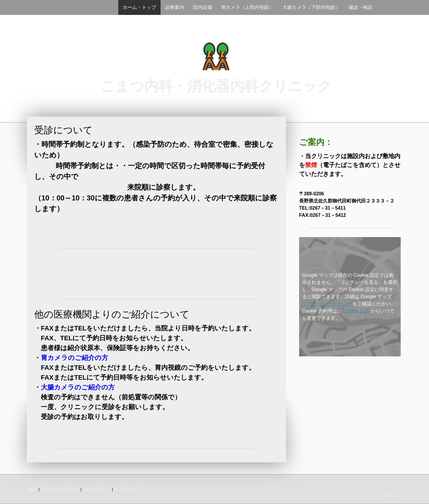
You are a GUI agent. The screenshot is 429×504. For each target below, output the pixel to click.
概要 (34, 489)
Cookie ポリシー (97, 489)
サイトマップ (126, 489)
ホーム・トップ (139, 7)
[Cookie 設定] (356, 311)
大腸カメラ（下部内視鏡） (311, 7)
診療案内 (175, 7)
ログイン (391, 495)
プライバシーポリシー (60, 489)
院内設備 (203, 7)
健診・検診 (360, 7)
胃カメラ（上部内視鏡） (247, 7)
